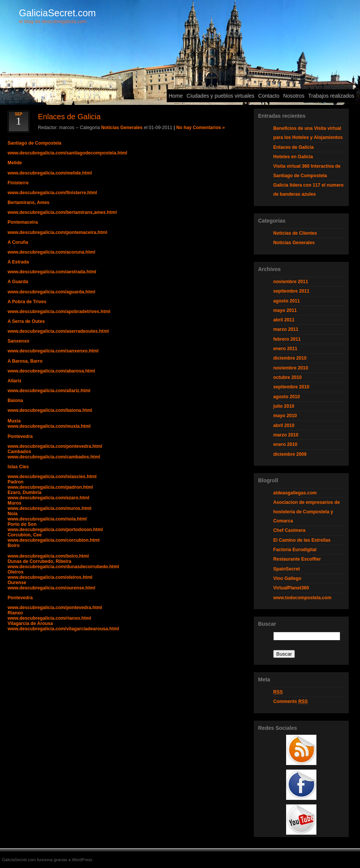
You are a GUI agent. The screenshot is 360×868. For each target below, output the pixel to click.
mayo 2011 (285, 310)
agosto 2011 (286, 301)
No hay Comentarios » (200, 128)
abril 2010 (284, 425)
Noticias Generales (122, 128)
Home (176, 96)
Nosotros (294, 96)
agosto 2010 (286, 397)
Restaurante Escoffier (297, 559)
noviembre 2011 (291, 282)
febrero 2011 (287, 339)
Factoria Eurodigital (295, 550)
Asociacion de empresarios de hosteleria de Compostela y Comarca (307, 512)
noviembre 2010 (291, 368)
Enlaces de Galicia (293, 147)
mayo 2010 (285, 416)
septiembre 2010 (291, 387)
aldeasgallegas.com (295, 493)
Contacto (269, 96)
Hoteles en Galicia (293, 157)
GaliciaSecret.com (57, 13)
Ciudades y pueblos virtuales (220, 96)
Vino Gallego (287, 578)
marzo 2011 (286, 329)
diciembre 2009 (290, 454)
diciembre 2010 (290, 358)
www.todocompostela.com (302, 598)
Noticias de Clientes (295, 233)
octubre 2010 (287, 377)
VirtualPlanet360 (291, 588)
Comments (290, 702)
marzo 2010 (286, 435)
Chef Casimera (289, 530)
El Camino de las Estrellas (302, 540)
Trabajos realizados (331, 96)
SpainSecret (286, 569)
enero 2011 (285, 349)
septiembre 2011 (291, 291)
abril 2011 (284, 320)
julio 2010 (284, 406)
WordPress (82, 860)
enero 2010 (285, 444)
